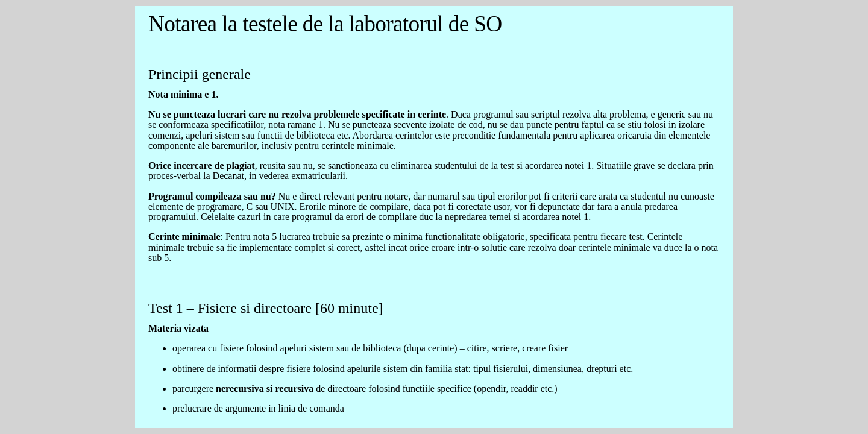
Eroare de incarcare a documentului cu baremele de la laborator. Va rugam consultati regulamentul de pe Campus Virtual (434, 217)
